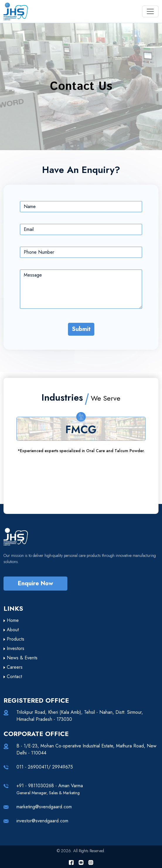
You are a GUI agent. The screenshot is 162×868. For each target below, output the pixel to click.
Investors (14, 648)
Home (11, 620)
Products (14, 639)
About (11, 630)
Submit (81, 329)
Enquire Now (35, 583)
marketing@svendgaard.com (44, 807)
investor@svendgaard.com (42, 821)
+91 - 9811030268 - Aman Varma (50, 789)
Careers (13, 667)
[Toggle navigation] (150, 11)
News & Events (21, 658)
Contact (13, 676)
